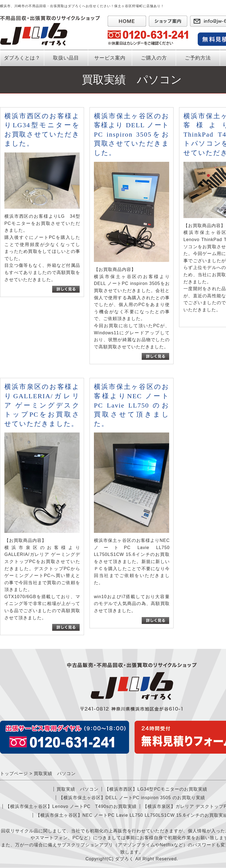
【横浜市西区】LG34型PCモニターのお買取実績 (156, 789)
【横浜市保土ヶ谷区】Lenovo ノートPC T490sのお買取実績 (71, 806)
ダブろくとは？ (22, 58)
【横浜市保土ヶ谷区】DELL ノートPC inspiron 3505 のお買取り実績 (132, 798)
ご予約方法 (198, 58)
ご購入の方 (154, 58)
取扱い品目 (66, 58)
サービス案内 (110, 61)
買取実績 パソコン (78, 789)
